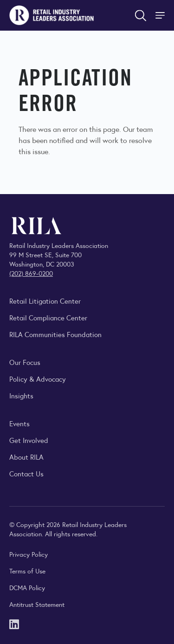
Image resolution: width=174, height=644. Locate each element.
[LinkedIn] (14, 623)
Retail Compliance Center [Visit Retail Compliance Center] (48, 317)
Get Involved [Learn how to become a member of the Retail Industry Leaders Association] (29, 440)
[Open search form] (141, 15)
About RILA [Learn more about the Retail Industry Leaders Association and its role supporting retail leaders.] (26, 457)
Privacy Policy (29, 554)
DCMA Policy (27, 587)
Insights (21, 395)
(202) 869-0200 (31, 273)
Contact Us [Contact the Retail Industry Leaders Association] (26, 473)
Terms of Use (27, 571)
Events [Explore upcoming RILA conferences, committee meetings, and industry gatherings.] (19, 423)
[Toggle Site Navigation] (161, 15)
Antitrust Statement (37, 604)
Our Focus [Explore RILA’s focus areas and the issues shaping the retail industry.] (25, 362)
